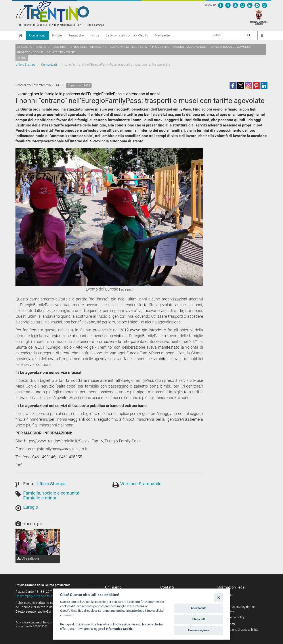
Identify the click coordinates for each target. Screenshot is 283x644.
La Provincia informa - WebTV (127, 35)
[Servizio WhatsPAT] (264, 5)
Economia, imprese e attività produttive (140, 47)
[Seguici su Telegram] (257, 5)
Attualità (24, 47)
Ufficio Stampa (26, 65)
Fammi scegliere (198, 630)
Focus (95, 35)
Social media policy (232, 617)
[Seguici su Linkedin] (250, 5)
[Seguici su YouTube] (235, 5)
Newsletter (163, 35)
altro (22, 58)
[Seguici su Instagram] (243, 5)
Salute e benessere (61, 52)
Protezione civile (30, 52)
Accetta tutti (199, 608)
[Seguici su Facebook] (221, 5)
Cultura (60, 47)
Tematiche (76, 35)
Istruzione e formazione (88, 47)
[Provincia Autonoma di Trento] (259, 17)
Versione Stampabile (141, 484)
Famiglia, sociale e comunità (230, 47)
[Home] (21, 35)
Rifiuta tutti (199, 619)
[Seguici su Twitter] (228, 5)
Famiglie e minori (40, 498)
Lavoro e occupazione (189, 47)
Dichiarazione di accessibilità (238, 630)
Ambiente (43, 47)
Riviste (57, 35)
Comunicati (37, 35)
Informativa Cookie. (120, 629)
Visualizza (28, 559)
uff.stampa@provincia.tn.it (34, 596)
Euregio (31, 507)
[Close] (219, 597)
